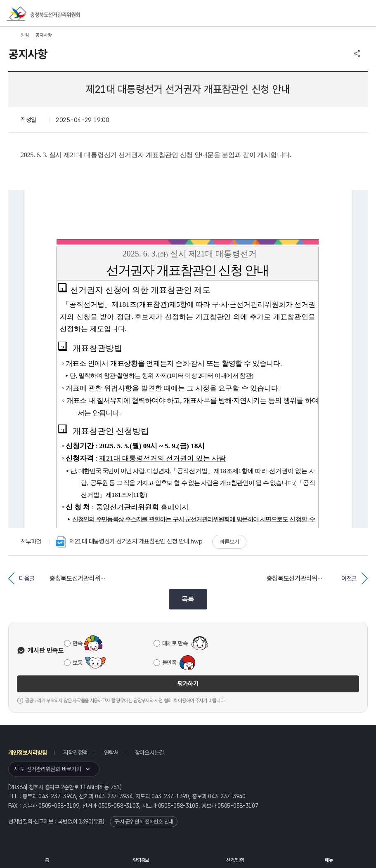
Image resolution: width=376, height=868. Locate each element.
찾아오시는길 (149, 753)
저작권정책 (75, 753)
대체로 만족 (175, 643)
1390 (85, 821)
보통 (77, 663)
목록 (188, 599)
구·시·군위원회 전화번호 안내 (144, 822)
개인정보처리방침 (28, 753)
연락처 (111, 753)
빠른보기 (229, 542)
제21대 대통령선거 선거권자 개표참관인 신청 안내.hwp (129, 542)
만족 (77, 643)
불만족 (169, 663)
